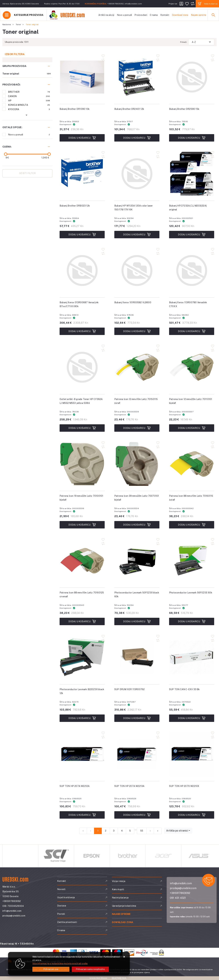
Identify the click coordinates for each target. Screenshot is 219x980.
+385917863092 (116, 4)
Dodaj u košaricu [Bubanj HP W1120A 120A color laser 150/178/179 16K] (137, 235)
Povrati (61, 914)
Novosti (61, 889)
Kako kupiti (118, 889)
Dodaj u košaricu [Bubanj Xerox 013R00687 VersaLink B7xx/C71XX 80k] (82, 331)
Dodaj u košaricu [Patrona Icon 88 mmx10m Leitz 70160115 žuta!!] (192, 525)
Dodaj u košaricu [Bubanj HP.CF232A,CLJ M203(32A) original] (192, 235)
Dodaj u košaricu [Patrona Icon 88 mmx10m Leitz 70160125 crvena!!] (82, 621)
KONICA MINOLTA (29, 105)
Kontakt (165, 15)
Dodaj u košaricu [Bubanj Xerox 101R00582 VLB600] (137, 331)
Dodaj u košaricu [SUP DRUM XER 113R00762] (137, 718)
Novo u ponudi (124, 15)
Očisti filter (27, 173)
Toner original (11, 74)
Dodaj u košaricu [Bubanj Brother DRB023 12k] (82, 235)
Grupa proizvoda (14, 66)
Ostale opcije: (12, 127)
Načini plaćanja (120, 898)
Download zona (180, 15)
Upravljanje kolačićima (124, 906)
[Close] (51, 969)
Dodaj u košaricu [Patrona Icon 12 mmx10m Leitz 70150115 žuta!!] (137, 428)
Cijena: (7, 147)
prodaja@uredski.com (14, 916)
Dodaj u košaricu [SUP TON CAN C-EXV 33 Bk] (192, 718)
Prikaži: (184, 42)
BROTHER (29, 92)
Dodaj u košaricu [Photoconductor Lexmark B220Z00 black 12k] (82, 718)
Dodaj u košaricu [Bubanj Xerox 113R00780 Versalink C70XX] (192, 331)
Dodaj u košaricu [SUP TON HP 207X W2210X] (192, 815)
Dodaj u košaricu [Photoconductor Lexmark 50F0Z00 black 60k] (137, 621)
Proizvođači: (11, 85)
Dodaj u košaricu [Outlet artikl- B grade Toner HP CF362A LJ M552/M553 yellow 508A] (82, 428)
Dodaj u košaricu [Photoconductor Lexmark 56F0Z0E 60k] (192, 621)
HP (29, 101)
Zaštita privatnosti (67, 922)
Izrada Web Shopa (98, 978)
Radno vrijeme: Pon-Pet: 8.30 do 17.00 (62, 4)
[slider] (6, 154)
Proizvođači (141, 15)
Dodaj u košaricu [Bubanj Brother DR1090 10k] (82, 138)
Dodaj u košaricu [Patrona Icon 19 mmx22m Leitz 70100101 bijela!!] (82, 525)
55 (142, 831)
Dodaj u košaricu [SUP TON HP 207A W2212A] (82, 815)
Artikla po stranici (177, 831)
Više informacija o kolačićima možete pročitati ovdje (60, 964)
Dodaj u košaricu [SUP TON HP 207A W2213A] (137, 815)
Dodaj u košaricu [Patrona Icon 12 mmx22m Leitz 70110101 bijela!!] (192, 428)
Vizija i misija (119, 881)
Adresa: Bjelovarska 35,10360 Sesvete (21, 4)
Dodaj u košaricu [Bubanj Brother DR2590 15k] (192, 138)
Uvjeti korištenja (66, 897)
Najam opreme (199, 15)
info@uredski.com (133, 4)
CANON (29, 96)
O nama (154, 15)
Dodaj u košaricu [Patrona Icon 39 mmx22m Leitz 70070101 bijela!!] (137, 525)
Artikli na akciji (106, 15)
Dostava (62, 906)
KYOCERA (29, 109)
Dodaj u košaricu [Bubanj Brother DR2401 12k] (137, 138)
